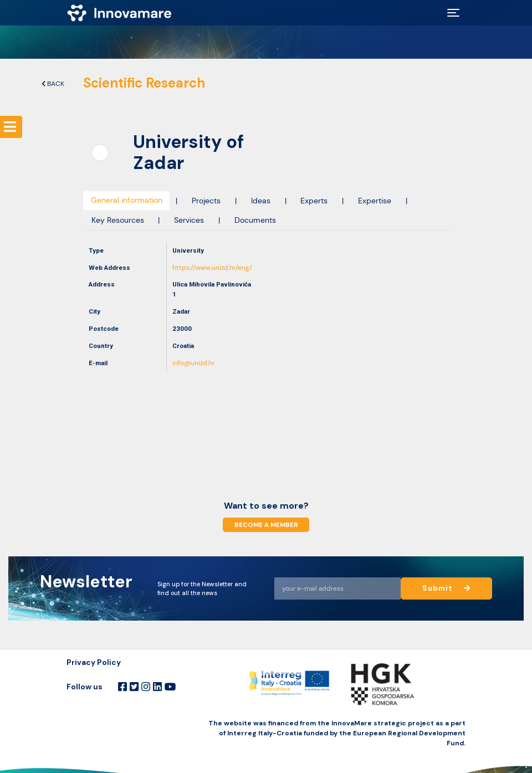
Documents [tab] (255, 220)
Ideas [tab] (261, 201)
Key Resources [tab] (118, 220)
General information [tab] (127, 200)
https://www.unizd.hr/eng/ (212, 268)
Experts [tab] (314, 201)
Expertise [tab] (375, 201)
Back (53, 84)
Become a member (266, 524)
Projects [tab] (206, 201)
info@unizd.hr (193, 363)
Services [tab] (189, 220)
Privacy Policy (94, 662)
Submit (447, 588)
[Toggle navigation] (453, 13)
